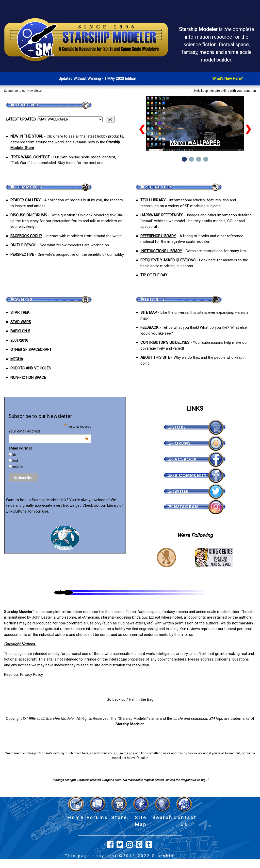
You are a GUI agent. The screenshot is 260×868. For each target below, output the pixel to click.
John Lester (42, 617)
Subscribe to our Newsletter (23, 91)
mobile (18, 466)
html (16, 454)
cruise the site (124, 753)
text (15, 461)
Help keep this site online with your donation (225, 91)
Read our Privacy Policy (23, 675)
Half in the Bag (141, 699)
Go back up (116, 699)
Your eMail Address (49, 431)
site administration (110, 665)
